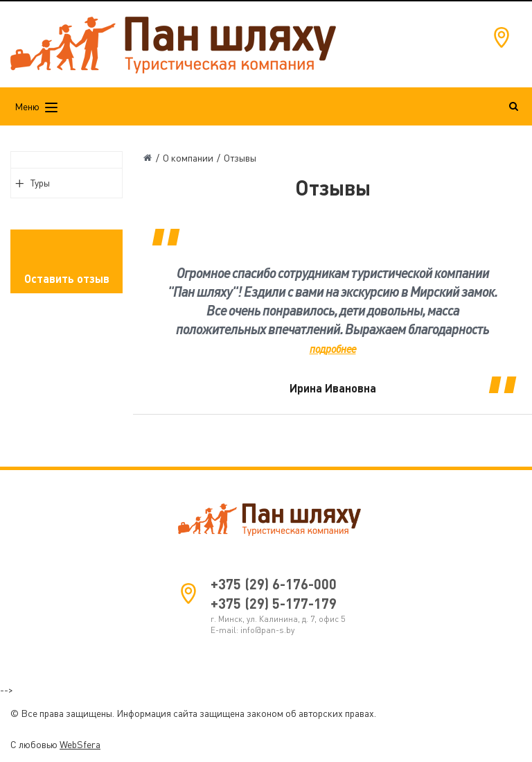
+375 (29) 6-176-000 (274, 584)
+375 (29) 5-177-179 (274, 603)
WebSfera (80, 744)
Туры (40, 183)
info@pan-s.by (267, 630)
